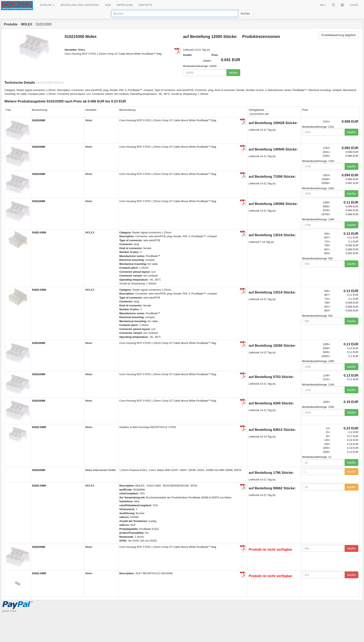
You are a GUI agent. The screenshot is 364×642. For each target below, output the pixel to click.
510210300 (39, 120)
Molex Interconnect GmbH (101, 470)
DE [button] (323, 5)
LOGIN (354, 5)
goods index (9, 611)
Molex (82, 50)
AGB (108, 5)
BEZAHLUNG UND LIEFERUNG (80, 5)
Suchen (245, 14)
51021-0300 (39, 232)
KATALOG (47, 5)
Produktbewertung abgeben (339, 35)
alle (259, 114)
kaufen (233, 73)
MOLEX (90, 232)
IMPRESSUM (125, 5)
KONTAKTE (145, 5)
